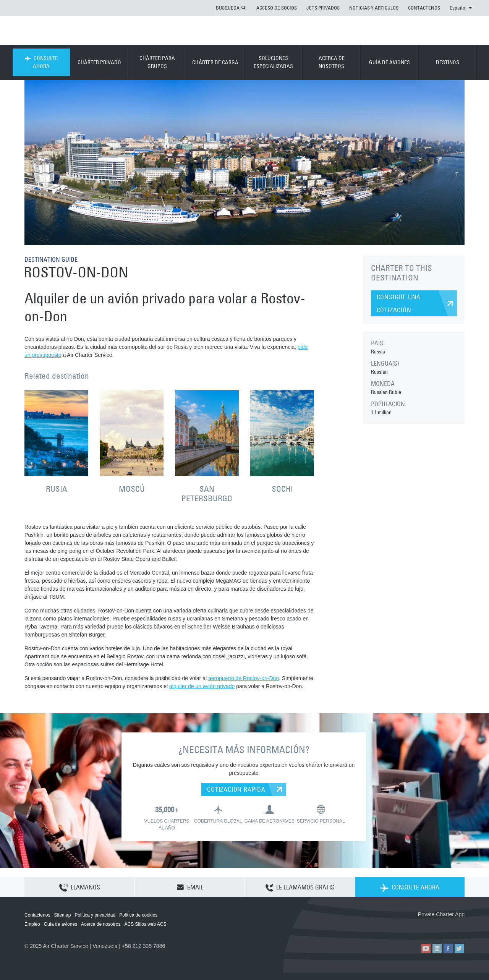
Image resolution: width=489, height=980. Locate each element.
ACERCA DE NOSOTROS (332, 62)
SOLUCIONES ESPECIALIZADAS (273, 62)
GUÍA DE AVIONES (389, 62)
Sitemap (62, 915)
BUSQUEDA (228, 8)
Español (461, 8)
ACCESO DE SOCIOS (277, 8)
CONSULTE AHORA (41, 62)
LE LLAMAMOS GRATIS (300, 888)
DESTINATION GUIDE (51, 259)
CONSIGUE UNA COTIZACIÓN (399, 303)
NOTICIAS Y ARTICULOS (374, 8)
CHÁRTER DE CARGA (215, 62)
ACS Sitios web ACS (145, 924)
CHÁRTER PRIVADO (99, 62)
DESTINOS (448, 62)
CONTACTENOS (424, 8)
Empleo (32, 924)
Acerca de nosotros (101, 924)
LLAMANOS (80, 888)
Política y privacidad (95, 915)
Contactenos (37, 915)
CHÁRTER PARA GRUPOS (157, 62)
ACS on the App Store (414, 927)
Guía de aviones (61, 924)
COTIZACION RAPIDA (236, 789)
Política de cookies (138, 915)
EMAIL (190, 887)
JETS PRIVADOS (323, 8)
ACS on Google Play (448, 927)
